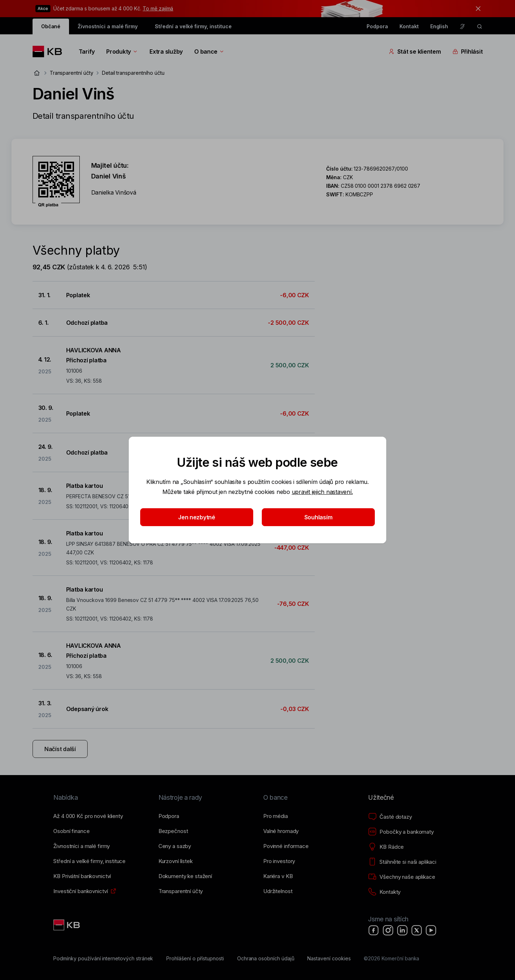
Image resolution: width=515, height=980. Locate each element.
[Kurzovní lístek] (176, 861)
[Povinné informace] (286, 846)
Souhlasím (318, 517)
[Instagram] (388, 930)
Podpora (377, 26)
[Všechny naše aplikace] (401, 877)
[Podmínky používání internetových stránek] (103, 959)
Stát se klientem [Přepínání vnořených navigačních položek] (415, 52)
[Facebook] (374, 930)
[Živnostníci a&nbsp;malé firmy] (82, 846)
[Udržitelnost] (278, 891)
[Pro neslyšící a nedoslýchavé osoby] (462, 26)
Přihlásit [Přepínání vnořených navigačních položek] (468, 52)
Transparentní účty (72, 73)
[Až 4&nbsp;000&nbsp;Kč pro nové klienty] (88, 816)
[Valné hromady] (281, 831)
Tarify (87, 52)
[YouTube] (431, 930)
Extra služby (166, 52)
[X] (417, 930)
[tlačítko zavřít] (476, 9)
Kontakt (409, 26)
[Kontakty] (384, 892)
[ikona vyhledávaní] (480, 26)
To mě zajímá (158, 8)
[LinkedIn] (402, 930)
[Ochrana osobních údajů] (266, 959)
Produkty (122, 52)
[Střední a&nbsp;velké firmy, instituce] (89, 861)
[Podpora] (169, 816)
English (439, 26)
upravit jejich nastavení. (322, 492)
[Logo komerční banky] (50, 52)
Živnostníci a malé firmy (108, 26)
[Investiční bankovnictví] (80, 891)
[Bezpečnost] (173, 831)
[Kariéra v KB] (278, 876)
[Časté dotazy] (390, 817)
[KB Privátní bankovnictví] (82, 876)
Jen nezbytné (197, 517)
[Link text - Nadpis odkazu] (67, 925)
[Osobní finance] (71, 831)
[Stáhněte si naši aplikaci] (402, 862)
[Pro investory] (279, 861)
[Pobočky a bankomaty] (401, 832)
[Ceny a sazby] (175, 846)
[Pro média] (276, 816)
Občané (51, 26)
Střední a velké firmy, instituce (193, 26)
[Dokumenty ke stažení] (185, 876)
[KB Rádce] (386, 847)
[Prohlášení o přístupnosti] (195, 959)
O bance (209, 52)
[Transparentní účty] (181, 891)
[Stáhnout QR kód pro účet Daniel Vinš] (56, 182)
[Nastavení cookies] (329, 959)
